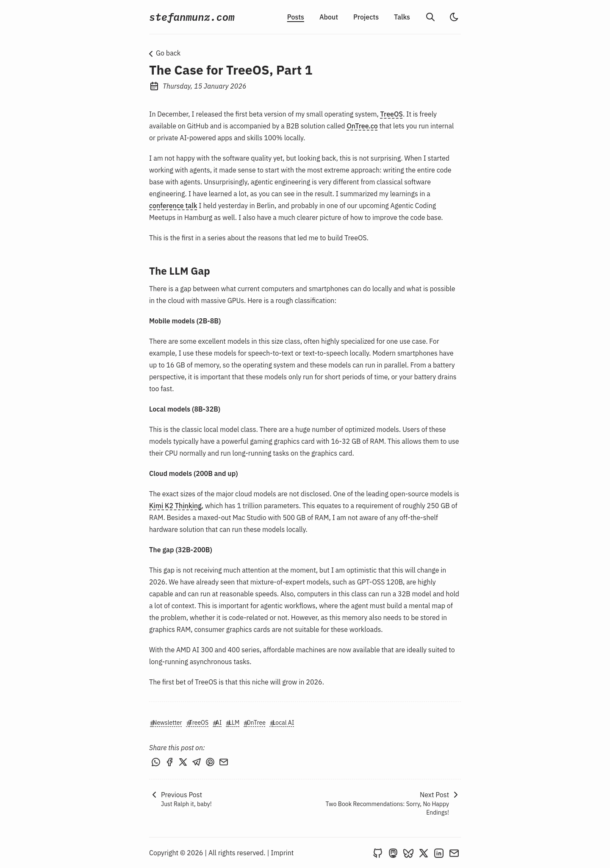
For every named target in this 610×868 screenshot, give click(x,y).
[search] (430, 17)
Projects (366, 17)
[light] (454, 17)
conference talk (173, 206)
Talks (402, 17)
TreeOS (392, 114)
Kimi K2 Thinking (175, 506)
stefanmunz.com (192, 17)
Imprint (282, 853)
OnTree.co (362, 126)
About (329, 17)
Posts (296, 17)
